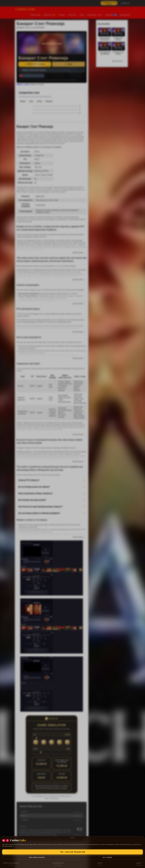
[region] (72, 434)
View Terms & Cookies (37, 857)
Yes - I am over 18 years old (73, 852)
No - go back (108, 857)
